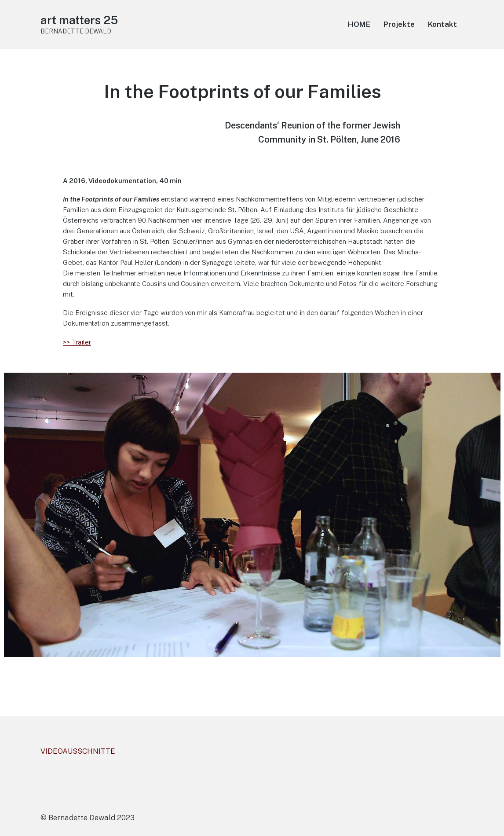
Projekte (399, 24)
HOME (359, 24)
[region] (252, 515)
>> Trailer (77, 342)
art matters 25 (79, 20)
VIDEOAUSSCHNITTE (78, 751)
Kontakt (442, 24)
